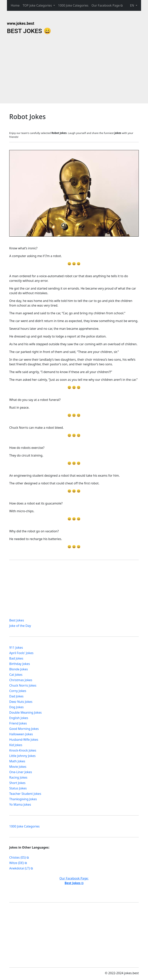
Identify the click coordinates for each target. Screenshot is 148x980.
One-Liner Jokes (21, 772)
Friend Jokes (18, 723)
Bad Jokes (16, 658)
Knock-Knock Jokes (23, 750)
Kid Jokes (16, 745)
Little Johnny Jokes (22, 756)
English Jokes (19, 718)
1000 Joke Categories (73, 5)
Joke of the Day (20, 626)
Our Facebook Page (106, 5)
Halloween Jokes (21, 734)
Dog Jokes (16, 707)
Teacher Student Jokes (25, 794)
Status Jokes (18, 788)
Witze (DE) (17, 863)
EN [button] (132, 5)
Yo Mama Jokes (20, 804)
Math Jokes (17, 761)
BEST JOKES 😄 (29, 31)
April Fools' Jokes (21, 653)
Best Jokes (17, 620)
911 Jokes (16, 648)
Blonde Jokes (18, 669)
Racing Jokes (18, 777)
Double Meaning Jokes (25, 712)
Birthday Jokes (20, 664)
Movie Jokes (18, 767)
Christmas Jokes (21, 680)
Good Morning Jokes (24, 729)
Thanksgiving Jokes (23, 799)
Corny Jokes (18, 691)
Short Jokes (17, 783)
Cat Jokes (16, 675)
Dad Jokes (16, 696)
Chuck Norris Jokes (23, 685)
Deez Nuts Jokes (21, 702)
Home (15, 5)
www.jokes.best (21, 23)
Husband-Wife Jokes (24, 740)
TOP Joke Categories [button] (38, 5)
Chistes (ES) (18, 857)
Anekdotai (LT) (20, 868)
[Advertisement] (38, 69)
